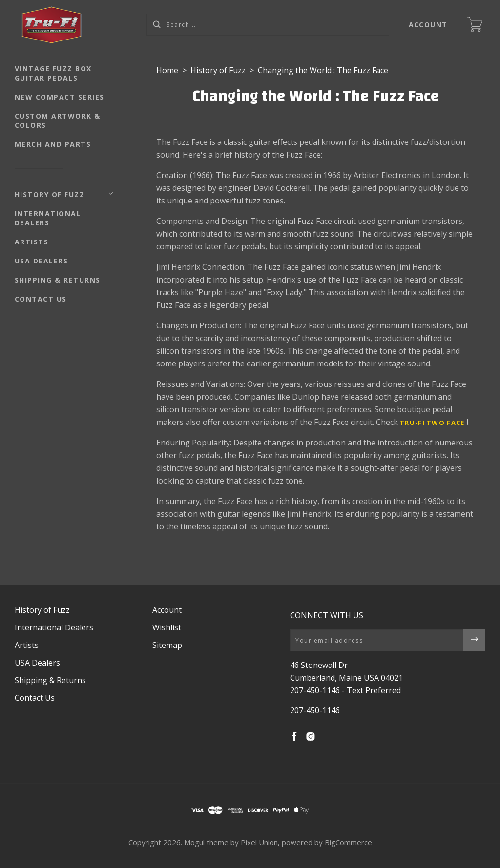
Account (428, 25)
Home (167, 70)
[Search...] (268, 25)
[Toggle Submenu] (111, 194)
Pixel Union (259, 842)
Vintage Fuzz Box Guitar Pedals (53, 73)
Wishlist (167, 627)
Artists (32, 242)
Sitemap (167, 645)
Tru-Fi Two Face (432, 423)
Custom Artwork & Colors (58, 121)
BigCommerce (348, 842)
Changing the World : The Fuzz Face (323, 70)
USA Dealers (42, 261)
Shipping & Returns (58, 280)
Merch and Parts (53, 144)
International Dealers (48, 218)
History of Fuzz (50, 194)
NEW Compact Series (60, 97)
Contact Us (41, 299)
